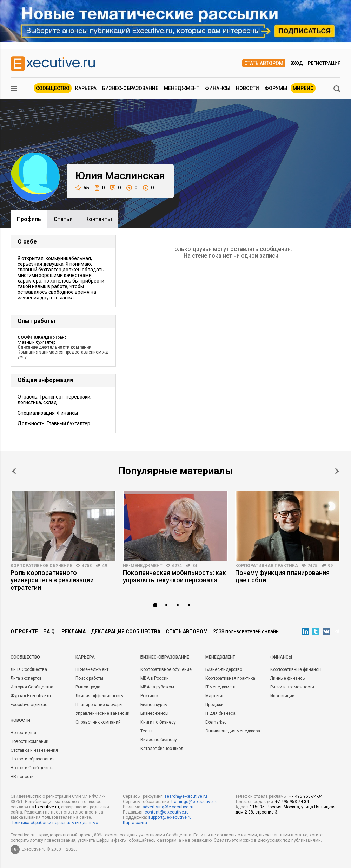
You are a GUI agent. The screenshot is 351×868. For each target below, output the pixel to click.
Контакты (99, 219)
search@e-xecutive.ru (186, 796)
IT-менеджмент (221, 687)
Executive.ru (47, 807)
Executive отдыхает (30, 705)
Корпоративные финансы (296, 669)
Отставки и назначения (34, 750)
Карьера (86, 88)
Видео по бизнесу (159, 740)
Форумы (276, 88)
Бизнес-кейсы (154, 713)
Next (337, 471)
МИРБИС (303, 88)
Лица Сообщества (29, 669)
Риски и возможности (292, 687)
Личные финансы (288, 678)
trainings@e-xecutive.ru (194, 802)
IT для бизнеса (220, 713)
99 (330, 566)
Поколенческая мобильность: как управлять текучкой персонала (174, 576)
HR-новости (22, 777)
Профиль (29, 219)
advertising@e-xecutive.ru (168, 807)
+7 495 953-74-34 (306, 796)
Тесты (146, 731)
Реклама (74, 631)
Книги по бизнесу (158, 722)
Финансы (218, 88)
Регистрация (324, 63)
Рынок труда (88, 687)
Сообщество (53, 88)
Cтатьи (63, 219)
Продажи (214, 705)
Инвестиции (282, 696)
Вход (297, 63)
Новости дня (23, 733)
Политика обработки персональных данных (54, 823)
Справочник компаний (98, 722)
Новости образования (33, 759)
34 (195, 566)
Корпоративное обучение (41, 566)
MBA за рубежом (157, 687)
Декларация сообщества (126, 631)
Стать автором (264, 63)
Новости (247, 88)
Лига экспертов (26, 678)
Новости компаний (29, 741)
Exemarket (216, 722)
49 (105, 566)
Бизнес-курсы (154, 705)
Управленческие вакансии (102, 713)
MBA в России (155, 678)
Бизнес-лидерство (224, 669)
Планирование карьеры (99, 705)
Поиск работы (89, 678)
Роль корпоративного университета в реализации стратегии (52, 580)
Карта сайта (135, 823)
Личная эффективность (99, 696)
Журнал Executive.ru (31, 696)
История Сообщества (32, 687)
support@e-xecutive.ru (170, 817)
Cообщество (25, 657)
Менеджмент (182, 88)
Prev (14, 471)
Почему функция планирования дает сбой (282, 576)
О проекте (24, 631)
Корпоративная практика (267, 566)
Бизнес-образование (130, 88)
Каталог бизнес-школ (162, 749)
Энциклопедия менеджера (233, 731)
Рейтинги (150, 696)
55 (82, 188)
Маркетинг (216, 696)
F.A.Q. (50, 631)
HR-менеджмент (143, 566)
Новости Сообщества (32, 768)
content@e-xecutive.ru (167, 812)
